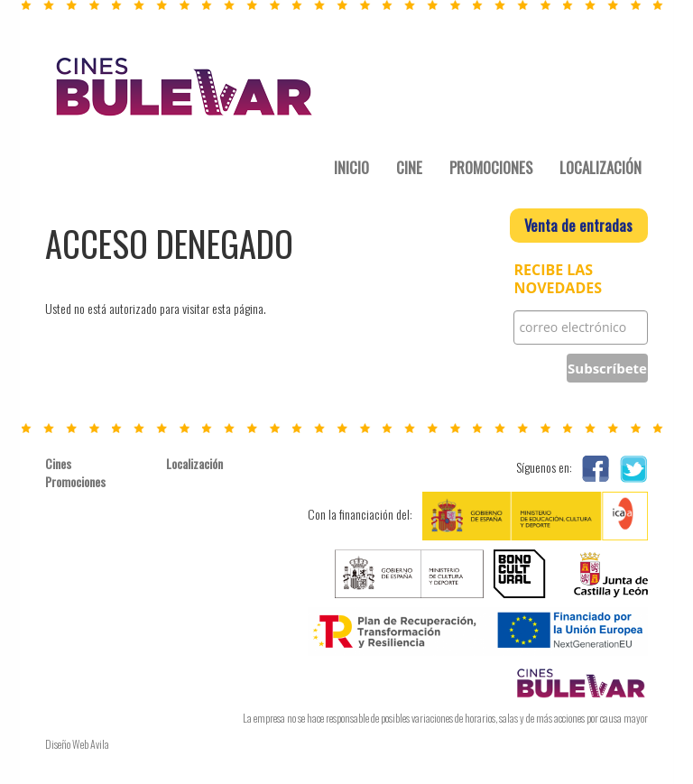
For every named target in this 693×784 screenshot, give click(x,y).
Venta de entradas (578, 225)
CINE (409, 167)
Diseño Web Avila (77, 744)
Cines (58, 464)
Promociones (75, 482)
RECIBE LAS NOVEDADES (558, 279)
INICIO (351, 167)
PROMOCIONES (491, 167)
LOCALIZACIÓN (601, 167)
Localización (194, 464)
